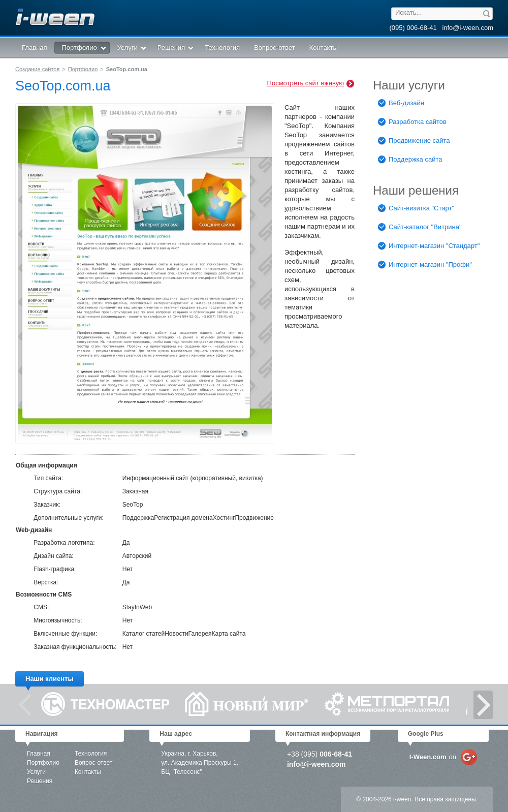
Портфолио (83, 69)
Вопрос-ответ (93, 763)
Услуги (36, 772)
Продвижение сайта (414, 141)
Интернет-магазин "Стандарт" (429, 246)
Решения (40, 781)
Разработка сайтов (412, 122)
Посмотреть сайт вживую (311, 84)
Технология (91, 754)
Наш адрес (176, 734)
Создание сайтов (37, 69)
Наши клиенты (50, 679)
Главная (39, 754)
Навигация (42, 734)
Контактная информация (323, 734)
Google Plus (426, 734)
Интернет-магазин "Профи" (425, 265)
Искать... (408, 12)
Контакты (88, 772)
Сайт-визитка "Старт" (416, 209)
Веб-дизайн (401, 103)
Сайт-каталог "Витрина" (420, 227)
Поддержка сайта (410, 160)
